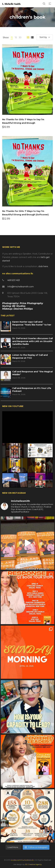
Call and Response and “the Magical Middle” (32, 373)
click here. (43, 266)
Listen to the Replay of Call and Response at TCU (30, 356)
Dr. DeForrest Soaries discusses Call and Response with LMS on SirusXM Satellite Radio (33, 341)
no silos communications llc (22, 860)
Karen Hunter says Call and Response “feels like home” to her (32, 323)
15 (16, 38)
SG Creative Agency (33, 864)
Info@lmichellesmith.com (21, 287)
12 (12, 38)
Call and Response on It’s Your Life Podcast (32, 390)
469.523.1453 (14, 280)
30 (20, 38)
